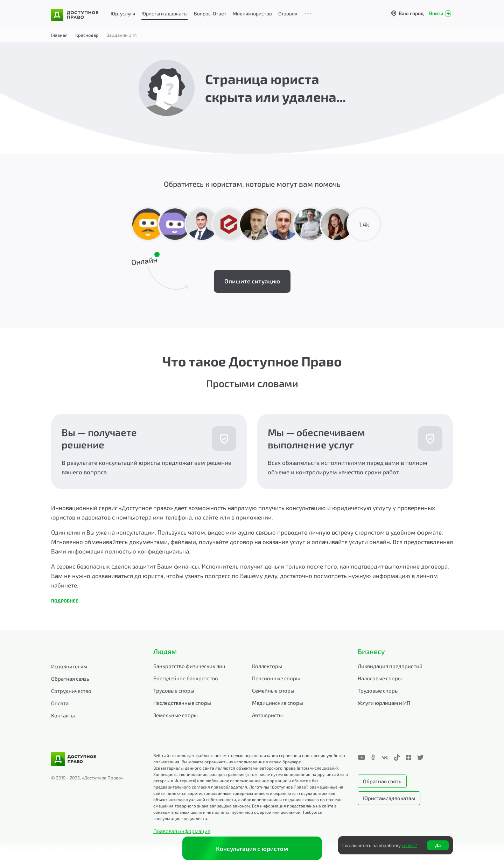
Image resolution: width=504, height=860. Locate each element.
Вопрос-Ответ (210, 13)
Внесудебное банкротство (186, 678)
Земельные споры (176, 715)
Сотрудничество (71, 691)
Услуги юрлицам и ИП (384, 703)
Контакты (63, 715)
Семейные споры (273, 690)
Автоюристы (267, 715)
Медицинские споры (278, 703)
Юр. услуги (123, 13)
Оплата (60, 703)
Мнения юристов (252, 13)
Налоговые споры (380, 678)
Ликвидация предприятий (390, 666)
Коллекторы (267, 666)
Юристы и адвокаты (164, 13)
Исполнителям (69, 666)
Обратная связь (70, 679)
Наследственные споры (182, 703)
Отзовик (288, 13)
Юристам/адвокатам (389, 798)
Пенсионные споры (276, 678)
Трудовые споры (174, 690)
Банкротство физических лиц (189, 666)
